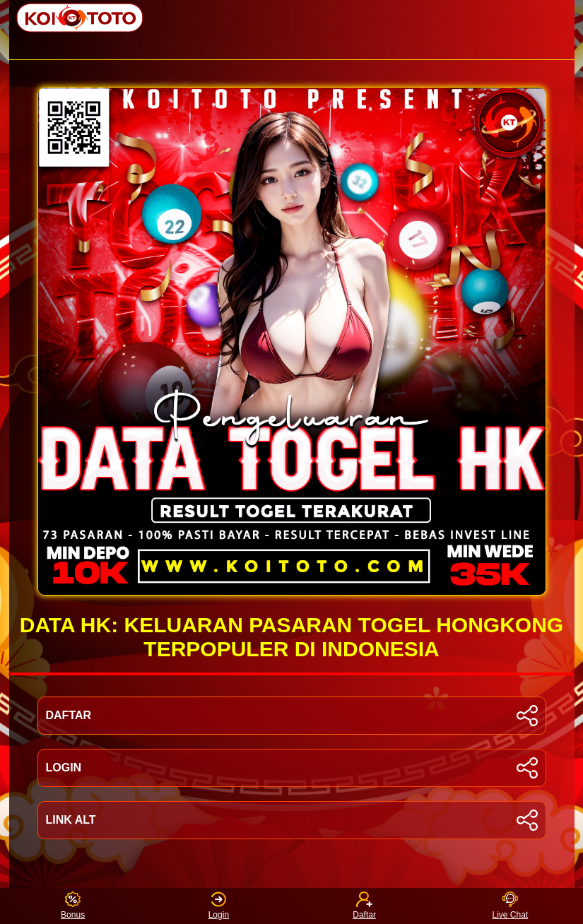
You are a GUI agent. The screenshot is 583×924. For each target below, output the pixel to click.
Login (219, 906)
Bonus (73, 906)
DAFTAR (292, 716)
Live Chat (511, 906)
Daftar (364, 906)
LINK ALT (292, 820)
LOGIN (292, 768)
